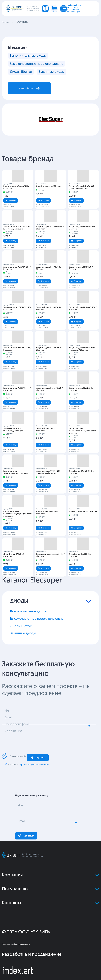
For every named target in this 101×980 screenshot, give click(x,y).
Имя (22, 818)
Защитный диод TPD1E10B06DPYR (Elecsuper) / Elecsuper (82, 439)
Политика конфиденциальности (16, 956)
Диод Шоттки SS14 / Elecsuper (49, 194)
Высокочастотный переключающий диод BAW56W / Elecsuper (18, 522)
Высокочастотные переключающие (44, 66)
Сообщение (16, 744)
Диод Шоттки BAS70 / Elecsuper (83, 519)
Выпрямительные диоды (33, 56)
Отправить (38, 769)
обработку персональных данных (34, 776)
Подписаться (26, 847)
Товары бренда (35, 94)
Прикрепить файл (14, 768)
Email (23, 834)
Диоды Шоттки (24, 76)
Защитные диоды (62, 76)
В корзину (11, 208)
